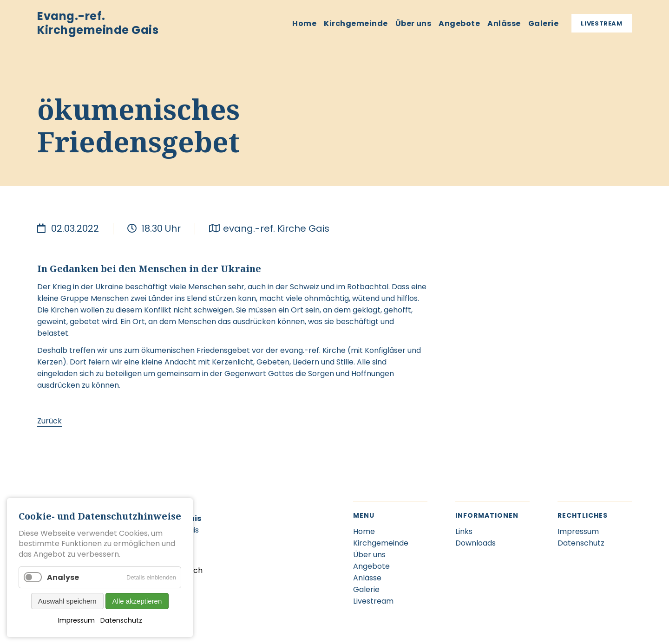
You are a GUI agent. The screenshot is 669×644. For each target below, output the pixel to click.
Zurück (49, 421)
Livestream (602, 23)
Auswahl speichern (67, 601)
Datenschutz (121, 620)
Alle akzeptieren (137, 601)
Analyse (63, 577)
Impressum (76, 620)
